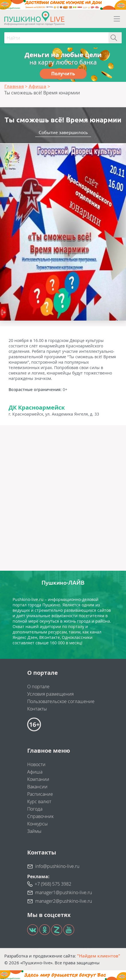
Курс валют (39, 801)
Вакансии (37, 787)
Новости (36, 764)
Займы (34, 831)
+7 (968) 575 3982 (53, 884)
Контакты (37, 709)
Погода (35, 809)
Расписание (40, 794)
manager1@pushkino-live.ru (64, 892)
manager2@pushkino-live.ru (64, 901)
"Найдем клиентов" (99, 956)
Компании (38, 779)
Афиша (35, 772)
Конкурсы (38, 824)
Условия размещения (50, 694)
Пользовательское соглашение (61, 701)
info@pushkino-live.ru (57, 866)
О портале (38, 687)
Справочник (40, 816)
